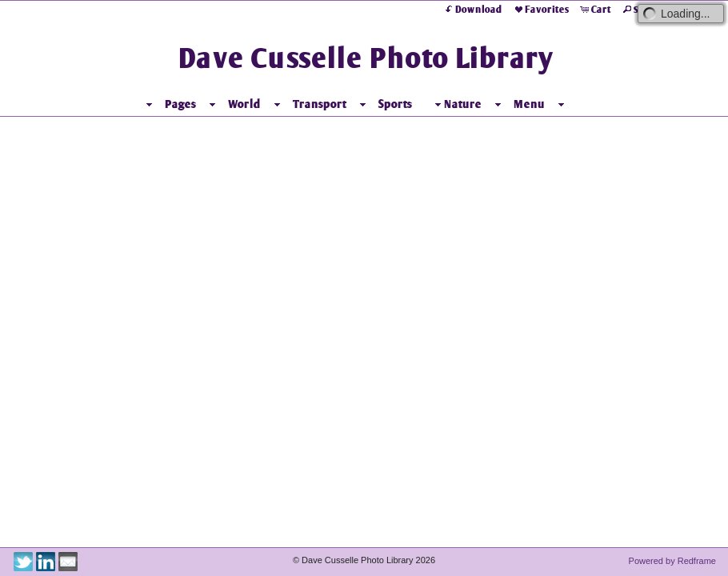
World (263, 104)
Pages (199, 104)
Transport (338, 104)
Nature (475, 104)
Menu (548, 104)
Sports (414, 104)
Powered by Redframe (672, 561)
